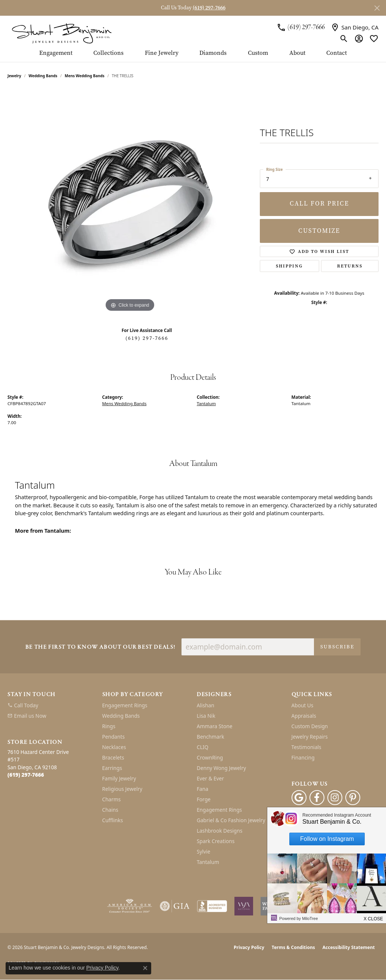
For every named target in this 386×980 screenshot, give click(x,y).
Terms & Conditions (293, 947)
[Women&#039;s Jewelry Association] (244, 906)
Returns (350, 266)
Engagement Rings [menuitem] (125, 705)
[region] (130, 202)
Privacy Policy (249, 947)
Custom (258, 53)
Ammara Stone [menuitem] (214, 726)
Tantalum (206, 403)
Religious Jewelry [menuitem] (122, 789)
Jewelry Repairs (310, 737)
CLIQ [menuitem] (203, 747)
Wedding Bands (43, 76)
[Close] (377, 8)
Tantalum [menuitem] (208, 862)
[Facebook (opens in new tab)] (317, 798)
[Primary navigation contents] (193, 56)
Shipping (289, 266)
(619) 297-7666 (147, 338)
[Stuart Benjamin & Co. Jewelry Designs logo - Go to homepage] (62, 33)
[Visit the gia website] (175, 906)
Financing (303, 757)
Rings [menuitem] (109, 726)
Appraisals (304, 716)
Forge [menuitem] (204, 799)
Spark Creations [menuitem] (216, 841)
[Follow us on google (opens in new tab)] (299, 798)
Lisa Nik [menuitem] (206, 716)
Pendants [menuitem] (113, 737)
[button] (344, 39)
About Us (303, 705)
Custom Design (310, 726)
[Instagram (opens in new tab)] (335, 798)
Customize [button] (319, 231)
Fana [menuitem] (203, 789)
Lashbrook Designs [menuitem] (220, 831)
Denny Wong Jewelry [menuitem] (221, 768)
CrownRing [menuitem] (210, 757)
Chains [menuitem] (110, 810)
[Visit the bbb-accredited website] (212, 906)
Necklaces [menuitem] (114, 747)
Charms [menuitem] (112, 799)
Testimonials (306, 747)
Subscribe (337, 647)
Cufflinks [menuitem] (113, 820)
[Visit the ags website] (130, 906)
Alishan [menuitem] (206, 705)
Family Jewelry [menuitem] (119, 778)
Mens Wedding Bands (85, 76)
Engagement (56, 53)
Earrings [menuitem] (112, 768)
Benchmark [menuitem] (210, 737)
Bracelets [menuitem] (113, 757)
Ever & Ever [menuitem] (210, 778)
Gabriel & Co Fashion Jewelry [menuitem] (231, 820)
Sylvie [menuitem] (203, 851)
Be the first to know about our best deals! (100, 647)
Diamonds (213, 53)
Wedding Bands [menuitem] (121, 716)
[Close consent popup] (145, 968)
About (297, 53)
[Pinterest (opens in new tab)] (353, 798)
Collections (108, 53)
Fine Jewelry (162, 53)
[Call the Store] (26, 775)
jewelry (14, 76)
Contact (337, 53)
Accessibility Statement (349, 947)
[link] (301, 27)
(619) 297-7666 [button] (209, 8)
